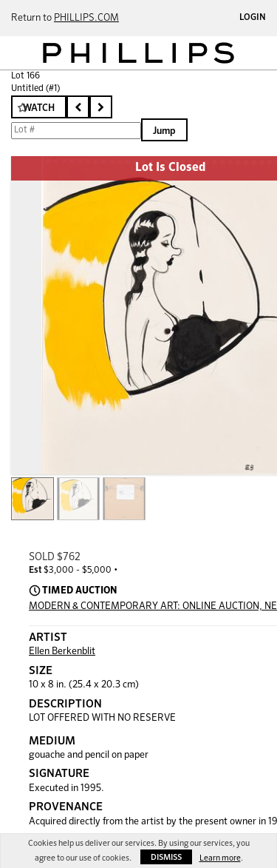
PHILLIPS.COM (86, 18)
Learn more (220, 858)
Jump (164, 131)
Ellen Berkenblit (62, 652)
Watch (39, 108)
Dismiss (166, 857)
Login (253, 18)
